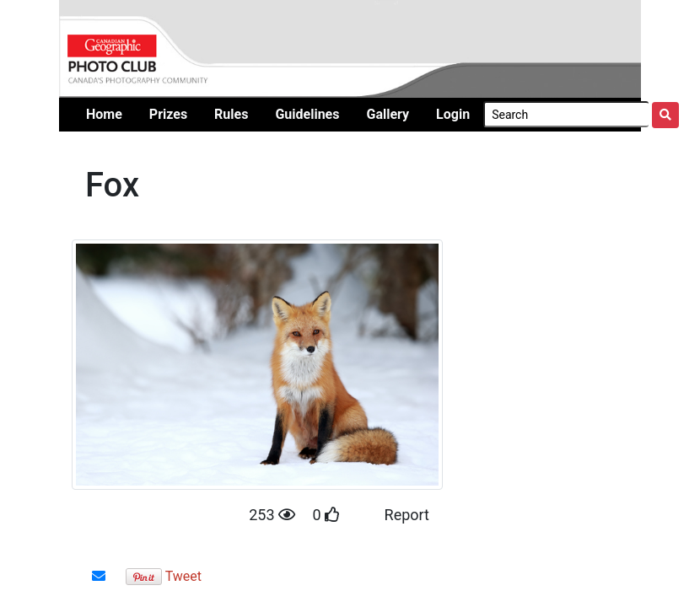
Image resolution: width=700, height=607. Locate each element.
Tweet (183, 576)
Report (407, 515)
